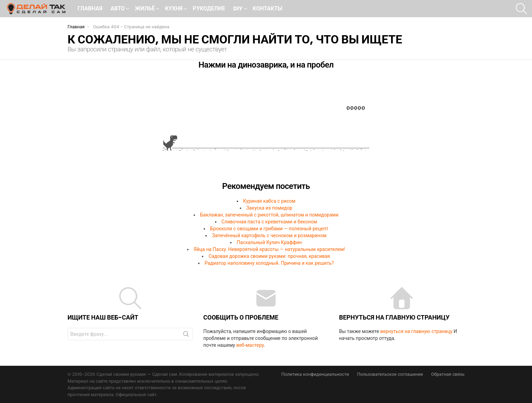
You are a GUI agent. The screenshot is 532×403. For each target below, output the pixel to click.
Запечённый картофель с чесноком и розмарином (269, 235)
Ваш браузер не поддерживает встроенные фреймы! (266, 128)
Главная (90, 8)
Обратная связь (448, 374)
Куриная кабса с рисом (269, 201)
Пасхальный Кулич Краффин (269, 242)
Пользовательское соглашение (390, 374)
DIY (238, 9)
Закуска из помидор (269, 208)
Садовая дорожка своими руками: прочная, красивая (269, 256)
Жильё (145, 9)
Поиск (186, 335)
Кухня (174, 9)
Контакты (267, 8)
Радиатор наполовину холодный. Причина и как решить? (269, 263)
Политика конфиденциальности (315, 374)
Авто (118, 9)
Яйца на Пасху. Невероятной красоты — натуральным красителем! (269, 249)
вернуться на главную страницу (417, 331)
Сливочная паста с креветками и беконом (269, 222)
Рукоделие (209, 8)
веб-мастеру (250, 345)
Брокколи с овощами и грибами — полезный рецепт (269, 229)
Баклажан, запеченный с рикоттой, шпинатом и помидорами (269, 215)
